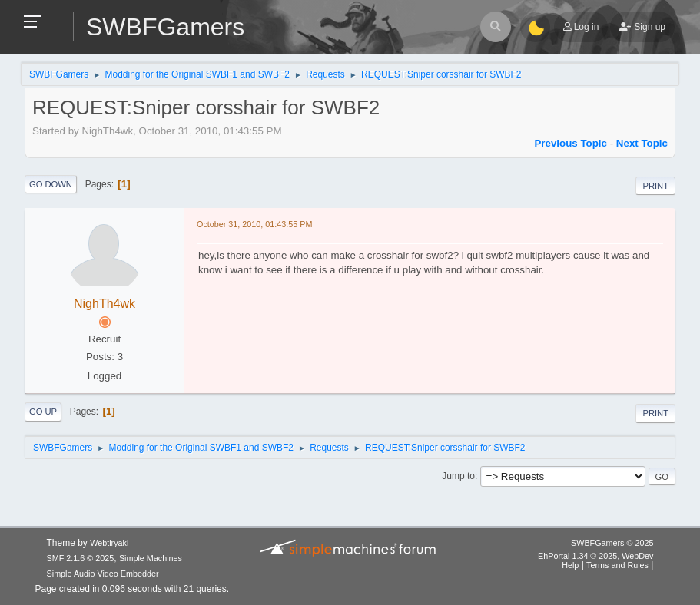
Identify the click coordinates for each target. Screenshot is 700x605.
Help (570, 565)
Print (655, 186)
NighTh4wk (105, 304)
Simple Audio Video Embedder (103, 574)
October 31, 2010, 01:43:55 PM (254, 224)
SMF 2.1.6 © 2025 (81, 558)
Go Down (51, 184)
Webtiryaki (109, 543)
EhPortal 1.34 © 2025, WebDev (595, 556)
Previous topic (571, 143)
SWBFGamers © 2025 (612, 543)
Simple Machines (151, 558)
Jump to (458, 476)
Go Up (43, 412)
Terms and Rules (617, 565)
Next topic (642, 143)
